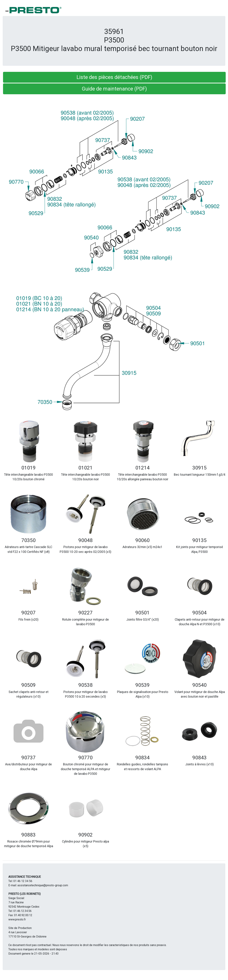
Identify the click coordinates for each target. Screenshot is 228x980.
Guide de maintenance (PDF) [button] (114, 89)
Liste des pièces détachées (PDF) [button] (114, 77)
